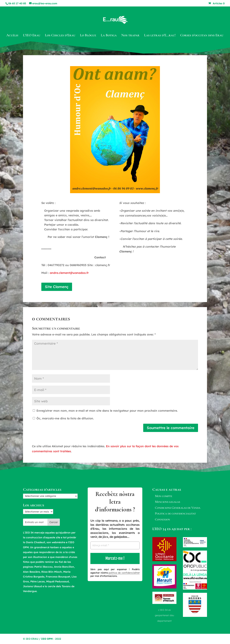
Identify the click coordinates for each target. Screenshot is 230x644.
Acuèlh (12, 36)
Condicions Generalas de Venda (178, 508)
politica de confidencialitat (124, 573)
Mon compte (164, 496)
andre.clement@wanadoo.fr (69, 273)
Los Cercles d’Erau (60, 36)
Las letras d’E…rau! (160, 36)
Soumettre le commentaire (171, 428)
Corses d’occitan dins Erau (202, 36)
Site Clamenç (57, 287)
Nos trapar (130, 36)
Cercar (54, 522)
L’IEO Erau (32, 36)
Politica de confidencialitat (175, 513)
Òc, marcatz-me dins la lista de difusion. (63, 418)
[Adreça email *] (115, 545)
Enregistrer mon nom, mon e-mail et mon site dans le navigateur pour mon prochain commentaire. (107, 411)
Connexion (162, 519)
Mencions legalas (167, 502)
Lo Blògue (88, 36)
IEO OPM (47, 639)
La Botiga (109, 36)
